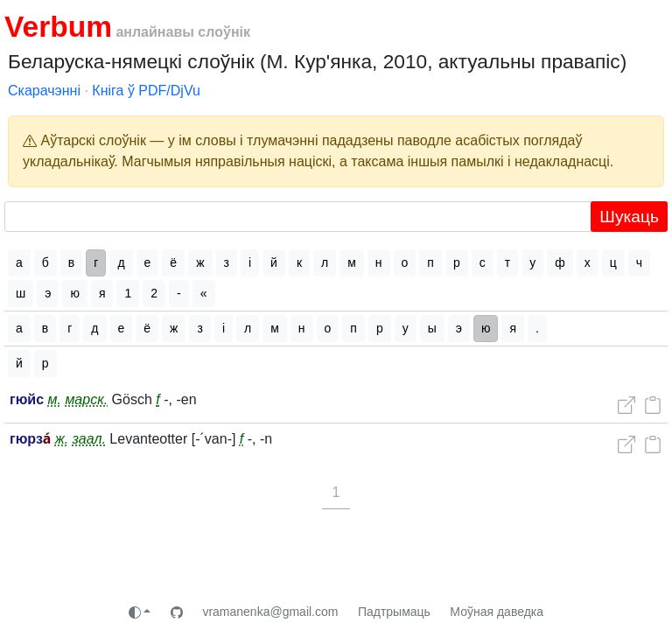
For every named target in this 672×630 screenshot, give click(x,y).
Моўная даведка (497, 612)
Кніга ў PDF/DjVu (146, 91)
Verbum (58, 27)
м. (55, 399)
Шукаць (629, 217)
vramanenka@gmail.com (270, 612)
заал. (89, 439)
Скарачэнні (44, 91)
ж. (62, 439)
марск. (86, 399)
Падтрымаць (394, 612)
